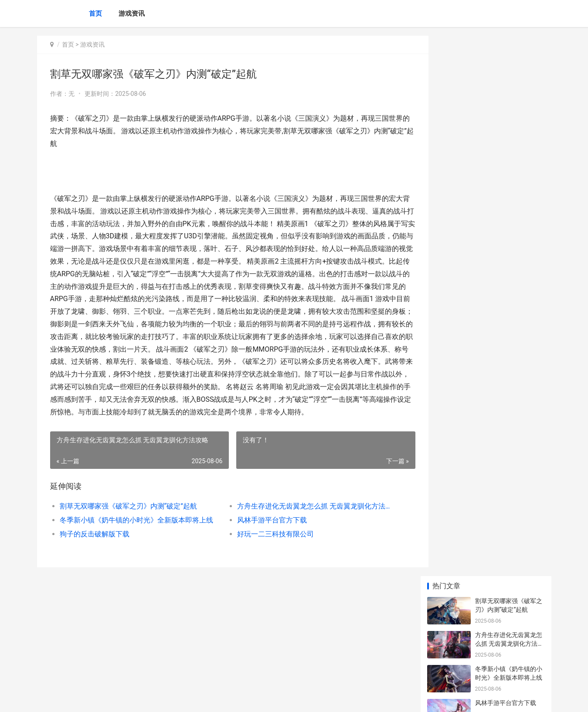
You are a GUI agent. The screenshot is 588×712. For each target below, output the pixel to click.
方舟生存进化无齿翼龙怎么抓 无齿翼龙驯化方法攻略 (305, 519)
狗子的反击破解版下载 (95, 547)
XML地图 (194, 698)
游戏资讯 (132, 14)
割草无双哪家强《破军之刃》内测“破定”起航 (128, 519)
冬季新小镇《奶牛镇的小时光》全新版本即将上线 (136, 533)
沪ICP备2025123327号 (156, 698)
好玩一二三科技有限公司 (267, 547)
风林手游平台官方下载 (264, 533)
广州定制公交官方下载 (506, 362)
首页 (95, 14)
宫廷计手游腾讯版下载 (506, 430)
